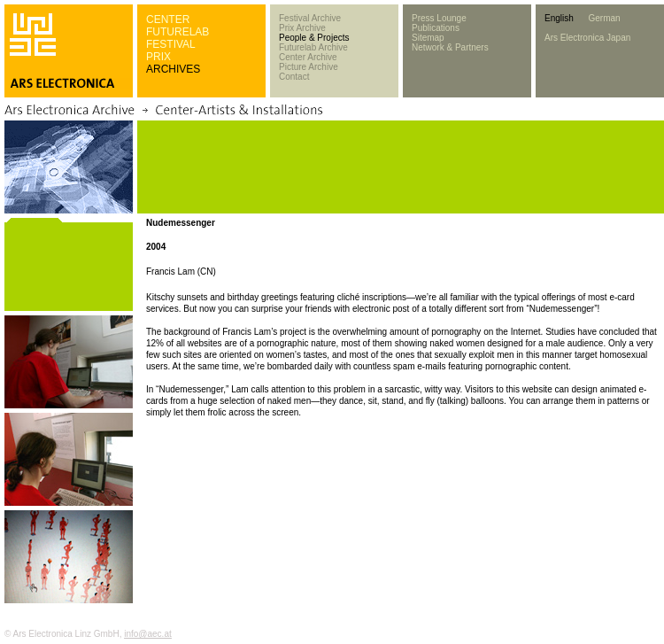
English (559, 18)
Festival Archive (310, 18)
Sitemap (428, 38)
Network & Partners (450, 47)
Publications (436, 28)
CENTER (168, 19)
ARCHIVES (173, 69)
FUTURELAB (178, 32)
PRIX (158, 57)
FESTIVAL (171, 44)
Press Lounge (439, 18)
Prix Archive (302, 28)
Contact (294, 77)
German (604, 18)
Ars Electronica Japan (587, 38)
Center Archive (308, 57)
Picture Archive (309, 67)
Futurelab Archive (313, 47)
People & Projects (314, 38)
